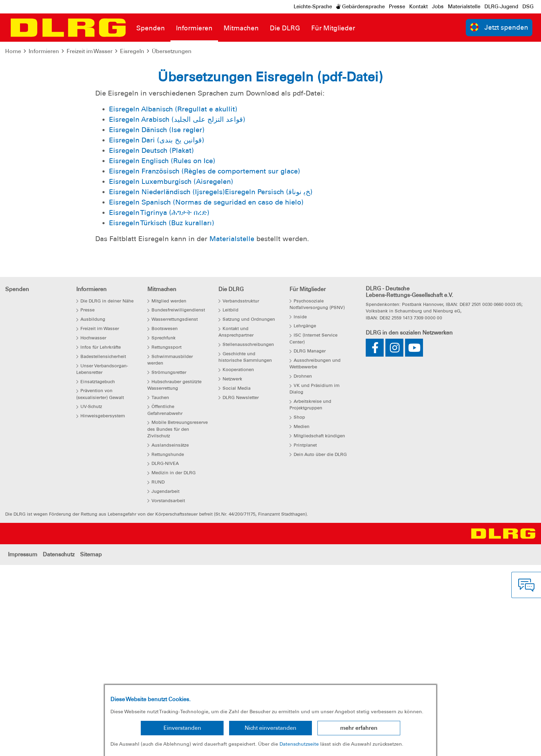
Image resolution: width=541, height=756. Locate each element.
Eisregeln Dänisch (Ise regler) (157, 322)
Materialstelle (464, 7)
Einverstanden (182, 728)
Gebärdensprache (360, 7)
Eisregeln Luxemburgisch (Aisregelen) (171, 374)
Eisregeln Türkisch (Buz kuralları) (162, 415)
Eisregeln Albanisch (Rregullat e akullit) (173, 301)
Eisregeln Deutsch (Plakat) (151, 342)
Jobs (438, 7)
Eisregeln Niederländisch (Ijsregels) (167, 384)
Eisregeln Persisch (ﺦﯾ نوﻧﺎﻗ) (269, 384)
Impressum (23, 747)
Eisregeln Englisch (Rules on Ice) (162, 353)
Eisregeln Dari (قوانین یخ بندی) (157, 332)
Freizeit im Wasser (90, 51)
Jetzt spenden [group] (499, 27)
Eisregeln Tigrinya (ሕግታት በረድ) (159, 405)
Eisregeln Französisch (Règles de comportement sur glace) (205, 363)
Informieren (44, 51)
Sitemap (91, 747)
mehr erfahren (359, 728)
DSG (528, 7)
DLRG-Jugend (501, 7)
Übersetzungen (172, 51)
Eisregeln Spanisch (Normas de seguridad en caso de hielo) (206, 394)
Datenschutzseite (299, 744)
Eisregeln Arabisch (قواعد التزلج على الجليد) (177, 311)
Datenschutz (59, 747)
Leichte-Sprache (313, 7)
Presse (397, 7)
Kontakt (419, 7)
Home (13, 51)
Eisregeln (132, 51)
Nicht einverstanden (270, 728)
